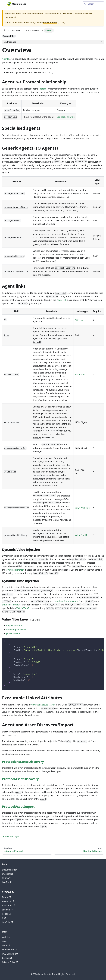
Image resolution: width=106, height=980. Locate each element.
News (5, 941)
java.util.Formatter (15, 570)
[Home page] (5, 30)
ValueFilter (80, 374)
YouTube (7, 922)
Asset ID (79, 320)
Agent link (61, 300)
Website (6, 937)
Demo (6, 945)
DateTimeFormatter (12, 605)
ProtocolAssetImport (18, 806)
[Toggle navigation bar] (4, 4)
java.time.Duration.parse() (67, 601)
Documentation (10, 870)
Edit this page (10, 836)
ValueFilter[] (81, 535)
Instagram (8, 906)
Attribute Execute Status (43, 705)
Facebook (8, 901)
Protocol (43, 89)
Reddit (6, 914)
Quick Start (7, 874)
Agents (5, 59)
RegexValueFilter (14, 626)
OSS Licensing (10, 954)
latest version (50, 23)
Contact (7, 958)
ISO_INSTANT (23, 608)
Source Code (9, 950)
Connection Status (66, 117)
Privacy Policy (10, 962)
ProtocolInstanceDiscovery (23, 762)
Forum (7, 897)
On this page (10, 42)
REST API (6, 878)
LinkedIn (7, 910)
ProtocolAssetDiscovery (20, 779)
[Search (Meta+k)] (93, 4)
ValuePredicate (82, 508)
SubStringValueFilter (16, 630)
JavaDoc (7, 882)
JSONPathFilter (13, 633)
